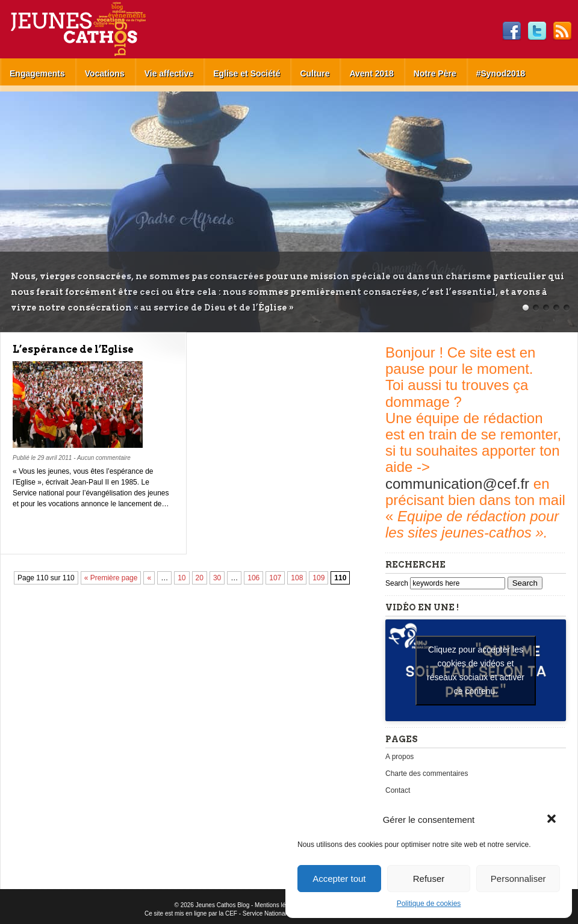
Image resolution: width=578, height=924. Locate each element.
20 (200, 578)
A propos (399, 757)
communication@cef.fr (457, 484)
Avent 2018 (371, 73)
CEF (231, 913)
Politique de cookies (429, 904)
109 (319, 578)
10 (182, 578)
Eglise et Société (247, 73)
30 (217, 578)
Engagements (37, 73)
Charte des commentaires (427, 774)
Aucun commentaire (104, 458)
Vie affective (169, 73)
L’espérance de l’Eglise (73, 349)
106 (253, 578)
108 (297, 578)
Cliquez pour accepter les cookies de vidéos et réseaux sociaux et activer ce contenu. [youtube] (476, 670)
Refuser (429, 879)
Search (398, 583)
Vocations (105, 73)
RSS (562, 31)
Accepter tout (339, 879)
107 (275, 578)
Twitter (537, 31)
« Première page (111, 578)
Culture (315, 73)
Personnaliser (518, 879)
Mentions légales (277, 905)
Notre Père (435, 73)
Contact (398, 790)
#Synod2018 (501, 73)
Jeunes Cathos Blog (98, 29)
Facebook (512, 31)
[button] (553, 820)
